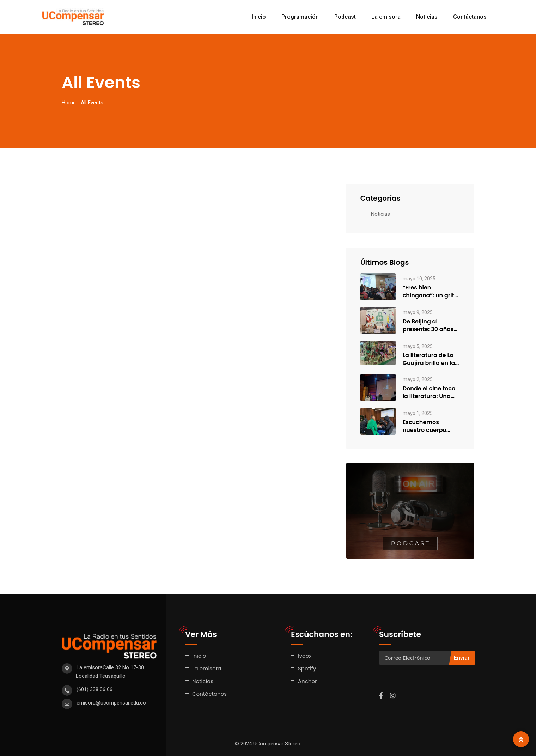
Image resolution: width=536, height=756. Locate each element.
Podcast (345, 17)
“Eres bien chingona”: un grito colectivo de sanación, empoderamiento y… (430, 292)
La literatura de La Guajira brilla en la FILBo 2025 (429, 359)
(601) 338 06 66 (95, 689)
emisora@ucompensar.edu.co (111, 703)
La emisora (386, 17)
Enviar (462, 658)
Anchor (307, 681)
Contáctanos (470, 17)
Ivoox (305, 656)
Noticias (427, 17)
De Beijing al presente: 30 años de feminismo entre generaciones (431, 325)
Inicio (259, 17)
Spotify (307, 668)
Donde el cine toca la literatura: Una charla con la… (429, 392)
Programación (300, 17)
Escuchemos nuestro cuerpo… (427, 426)
